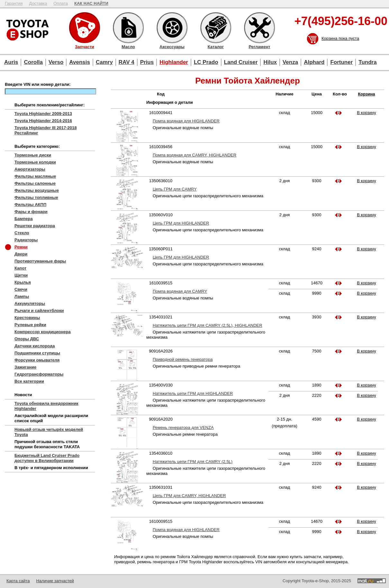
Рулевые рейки (30, 325)
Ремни (21, 247)
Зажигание (25, 367)
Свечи (21, 289)
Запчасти (85, 28)
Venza (290, 62)
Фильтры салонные (35, 183)
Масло (128, 28)
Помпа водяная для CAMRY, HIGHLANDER (194, 155)
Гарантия (14, 3)
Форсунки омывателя (37, 360)
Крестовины (27, 318)
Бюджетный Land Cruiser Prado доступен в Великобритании (47, 458)
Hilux (270, 62)
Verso (56, 62)
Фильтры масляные (35, 176)
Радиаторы (26, 240)
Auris (11, 62)
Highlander (174, 62)
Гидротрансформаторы (39, 374)
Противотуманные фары (40, 261)
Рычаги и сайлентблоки (39, 311)
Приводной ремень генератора (183, 359)
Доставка (38, 3)
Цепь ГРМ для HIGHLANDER (181, 223)
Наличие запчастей (55, 581)
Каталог (216, 28)
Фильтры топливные (36, 197)
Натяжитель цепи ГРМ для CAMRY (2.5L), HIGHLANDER (208, 325)
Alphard (314, 62)
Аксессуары (172, 28)
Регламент (259, 28)
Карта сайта (18, 581)
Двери (21, 254)
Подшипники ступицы (37, 353)
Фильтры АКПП (30, 205)
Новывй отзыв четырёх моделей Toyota (49, 432)
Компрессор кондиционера (43, 332)
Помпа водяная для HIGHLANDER (186, 121)
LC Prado (206, 62)
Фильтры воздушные (37, 190)
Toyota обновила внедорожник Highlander (46, 406)
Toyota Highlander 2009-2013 (43, 114)
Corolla (33, 62)
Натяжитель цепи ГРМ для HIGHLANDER (193, 393)
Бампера (23, 219)
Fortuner (341, 62)
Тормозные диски (33, 155)
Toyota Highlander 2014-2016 (43, 121)
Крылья (23, 282)
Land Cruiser (241, 62)
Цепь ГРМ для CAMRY (175, 189)
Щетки (21, 275)
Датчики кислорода (35, 346)
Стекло (22, 233)
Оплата (61, 3)
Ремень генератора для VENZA (183, 428)
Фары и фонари (31, 212)
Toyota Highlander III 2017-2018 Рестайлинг (45, 130)
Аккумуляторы (30, 303)
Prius (147, 62)
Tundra (367, 62)
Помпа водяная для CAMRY (180, 291)
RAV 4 (127, 62)
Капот (20, 268)
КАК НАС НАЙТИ (91, 3)
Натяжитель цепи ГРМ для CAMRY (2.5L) (193, 462)
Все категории (29, 381)
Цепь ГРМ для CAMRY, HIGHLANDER (189, 496)
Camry (104, 62)
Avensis (80, 62)
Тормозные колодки (35, 162)
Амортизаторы (30, 169)
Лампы (22, 296)
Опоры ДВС (27, 339)
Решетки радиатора (35, 226)
